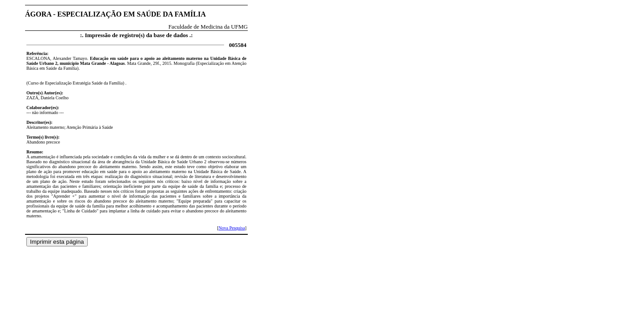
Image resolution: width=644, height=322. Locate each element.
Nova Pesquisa (231, 228)
